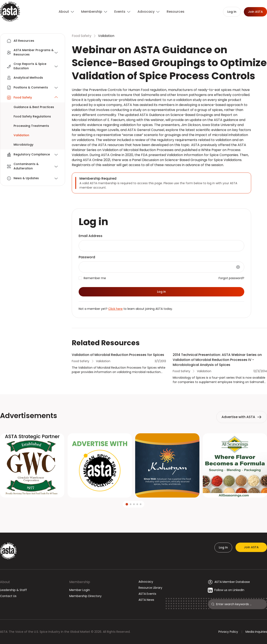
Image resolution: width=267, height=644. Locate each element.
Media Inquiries (256, 632)
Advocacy (146, 582)
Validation (106, 36)
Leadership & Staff (13, 590)
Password (87, 257)
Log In (223, 547)
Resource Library (150, 588)
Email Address (91, 236)
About (5, 582)
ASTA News (146, 600)
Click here (115, 309)
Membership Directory (85, 596)
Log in (161, 292)
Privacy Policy (228, 632)
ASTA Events (147, 594)
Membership (80, 582)
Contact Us (8, 596)
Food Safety (82, 36)
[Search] (240, 604)
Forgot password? (231, 278)
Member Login (80, 590)
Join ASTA (251, 547)
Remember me (95, 278)
